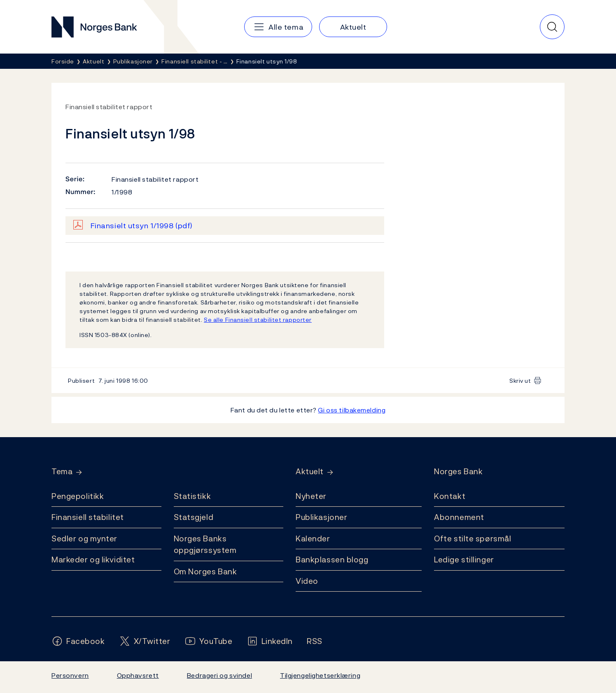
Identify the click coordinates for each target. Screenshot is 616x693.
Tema (62, 472)
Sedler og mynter (84, 538)
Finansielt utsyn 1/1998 (142, 226)
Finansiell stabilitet (88, 517)
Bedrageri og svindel (219, 675)
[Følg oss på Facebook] (78, 641)
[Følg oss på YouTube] (209, 641)
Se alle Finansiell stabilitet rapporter (258, 320)
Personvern (70, 675)
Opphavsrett (138, 675)
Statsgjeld (194, 517)
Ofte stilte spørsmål (472, 538)
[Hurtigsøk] (552, 27)
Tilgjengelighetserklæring (320, 675)
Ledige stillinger (464, 560)
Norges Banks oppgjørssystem (205, 544)
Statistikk (192, 496)
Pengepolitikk (78, 496)
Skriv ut (520, 380)
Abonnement (459, 517)
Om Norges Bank (205, 571)
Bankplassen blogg (332, 560)
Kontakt (450, 496)
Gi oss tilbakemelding (352, 410)
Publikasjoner (321, 517)
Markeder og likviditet (93, 560)
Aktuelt (310, 472)
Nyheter (311, 496)
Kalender (313, 538)
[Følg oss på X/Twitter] (145, 641)
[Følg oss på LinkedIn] (270, 641)
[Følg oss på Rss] (315, 641)
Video (307, 581)
